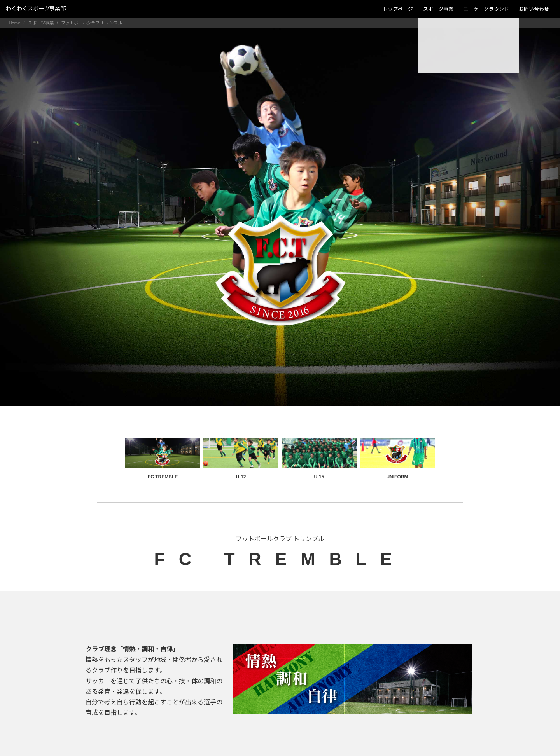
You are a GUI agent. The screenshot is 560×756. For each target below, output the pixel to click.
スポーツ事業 (438, 9)
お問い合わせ (534, 9)
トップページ (398, 9)
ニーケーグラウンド (486, 9)
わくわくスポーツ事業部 (36, 9)
